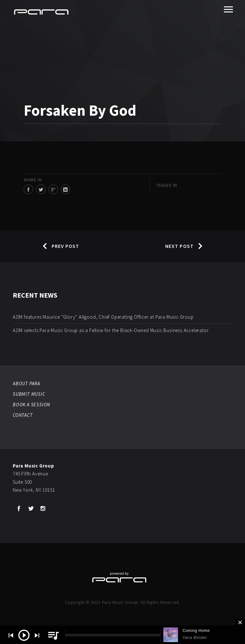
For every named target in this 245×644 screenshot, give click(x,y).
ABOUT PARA (26, 384)
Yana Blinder (195, 638)
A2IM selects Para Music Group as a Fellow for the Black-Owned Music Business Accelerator (111, 330)
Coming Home (196, 631)
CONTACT (23, 415)
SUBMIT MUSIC (29, 394)
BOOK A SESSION (31, 405)
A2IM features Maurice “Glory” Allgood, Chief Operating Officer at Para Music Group (103, 317)
